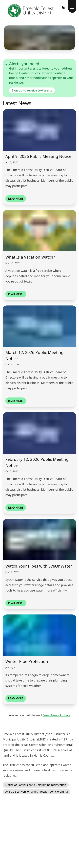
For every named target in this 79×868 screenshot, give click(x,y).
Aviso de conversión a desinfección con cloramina (37, 792)
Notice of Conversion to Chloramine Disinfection (36, 785)
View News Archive (57, 715)
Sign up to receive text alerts (32, 90)
